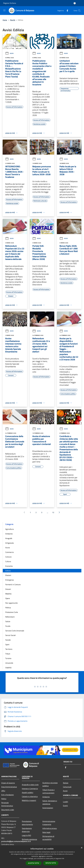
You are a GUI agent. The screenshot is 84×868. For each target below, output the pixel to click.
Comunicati (67, 787)
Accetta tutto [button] (34, 863)
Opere (8, 598)
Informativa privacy (50, 828)
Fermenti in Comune (13, 584)
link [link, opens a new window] (63, 858)
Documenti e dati (8, 810)
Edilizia (8, 571)
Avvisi (9, 53)
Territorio (9, 649)
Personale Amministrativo (7, 804)
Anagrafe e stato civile (30, 785)
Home (5, 20)
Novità (13, 20)
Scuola (8, 626)
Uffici (3, 791)
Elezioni (8, 575)
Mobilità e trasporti (29, 800)
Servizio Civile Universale (15, 631)
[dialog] (42, 857)
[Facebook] (66, 10)
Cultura (8, 561)
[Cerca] (79, 11)
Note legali (46, 832)
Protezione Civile (12, 612)
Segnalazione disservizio (27, 830)
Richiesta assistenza (29, 839)
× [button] (82, 848)
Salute (8, 621)
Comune (8, 557)
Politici (4, 799)
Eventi (65, 806)
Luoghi (66, 802)
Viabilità (8, 668)
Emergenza (10, 580)
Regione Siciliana (10, 3)
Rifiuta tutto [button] (51, 863)
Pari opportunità (11, 603)
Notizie (66, 783)
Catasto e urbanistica (30, 796)
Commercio (10, 552)
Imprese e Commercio (30, 789)
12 (53, 512)
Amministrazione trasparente (49, 823)
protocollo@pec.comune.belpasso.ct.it (16, 841)
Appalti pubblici (28, 793)
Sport (7, 644)
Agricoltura (10, 529)
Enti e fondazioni (8, 795)
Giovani (8, 589)
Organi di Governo (8, 783)
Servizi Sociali (10, 635)
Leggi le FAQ (26, 835)
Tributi (8, 654)
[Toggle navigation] (4, 10)
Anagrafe (9, 538)
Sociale (8, 640)
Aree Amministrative (9, 787)
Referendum (10, 617)
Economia (9, 566)
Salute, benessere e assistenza (50, 802)
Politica (8, 608)
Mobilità (8, 594)
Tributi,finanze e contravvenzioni (48, 791)
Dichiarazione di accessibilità (48, 838)
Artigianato (10, 543)
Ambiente (9, 534)
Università (9, 663)
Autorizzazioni (48, 808)
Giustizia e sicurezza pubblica (50, 784)
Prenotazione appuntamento (27, 823)
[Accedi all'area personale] (75, 3)
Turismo (8, 658)
